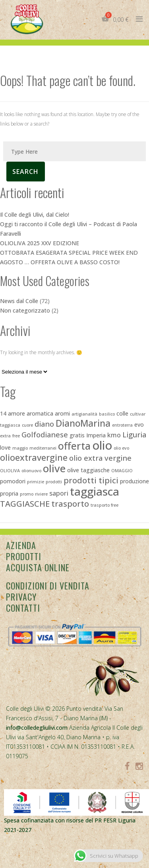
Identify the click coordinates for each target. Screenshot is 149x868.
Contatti (23, 608)
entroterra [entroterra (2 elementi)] (122, 425)
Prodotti (24, 556)
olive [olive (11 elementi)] (54, 468)
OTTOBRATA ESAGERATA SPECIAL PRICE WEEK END (69, 253)
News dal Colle (19, 301)
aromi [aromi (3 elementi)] (62, 413)
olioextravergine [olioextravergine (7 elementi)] (34, 457)
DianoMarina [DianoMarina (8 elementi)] (83, 423)
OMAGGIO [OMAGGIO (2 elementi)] (122, 471)
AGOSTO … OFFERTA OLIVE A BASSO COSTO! (60, 262)
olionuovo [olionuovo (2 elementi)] (31, 471)
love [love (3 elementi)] (5, 447)
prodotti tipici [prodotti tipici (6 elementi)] (91, 480)
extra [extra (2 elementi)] (5, 436)
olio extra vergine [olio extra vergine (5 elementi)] (100, 458)
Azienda (21, 545)
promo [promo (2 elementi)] (27, 494)
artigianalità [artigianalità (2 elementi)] (84, 414)
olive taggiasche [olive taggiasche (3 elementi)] (88, 470)
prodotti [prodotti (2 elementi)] (54, 482)
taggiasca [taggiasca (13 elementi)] (95, 491)
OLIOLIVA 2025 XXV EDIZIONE (40, 243)
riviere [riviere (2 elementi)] (41, 494)
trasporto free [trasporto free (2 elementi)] (104, 505)
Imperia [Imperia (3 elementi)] (96, 435)
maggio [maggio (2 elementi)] (20, 448)
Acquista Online (38, 567)
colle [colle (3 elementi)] (122, 413)
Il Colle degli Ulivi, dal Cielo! (35, 215)
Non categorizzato (25, 310)
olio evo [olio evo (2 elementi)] (121, 448)
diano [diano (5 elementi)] (44, 424)
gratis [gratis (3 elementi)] (77, 435)
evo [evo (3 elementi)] (139, 424)
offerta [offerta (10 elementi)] (74, 446)
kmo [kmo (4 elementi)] (114, 435)
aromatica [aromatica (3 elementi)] (40, 413)
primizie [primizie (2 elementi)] (36, 482)
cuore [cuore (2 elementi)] (27, 425)
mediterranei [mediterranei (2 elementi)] (43, 448)
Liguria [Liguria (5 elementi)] (134, 434)
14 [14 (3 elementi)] (3, 413)
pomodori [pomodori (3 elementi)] (13, 481)
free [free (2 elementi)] (16, 436)
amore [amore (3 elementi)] (16, 413)
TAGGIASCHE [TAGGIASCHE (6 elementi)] (25, 504)
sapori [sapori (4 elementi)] (59, 493)
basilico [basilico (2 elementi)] (107, 414)
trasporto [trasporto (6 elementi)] (70, 504)
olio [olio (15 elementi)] (102, 445)
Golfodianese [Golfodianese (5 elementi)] (45, 434)
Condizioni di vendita (48, 586)
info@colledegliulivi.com (37, 728)
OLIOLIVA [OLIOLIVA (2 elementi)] (10, 471)
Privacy (21, 597)
